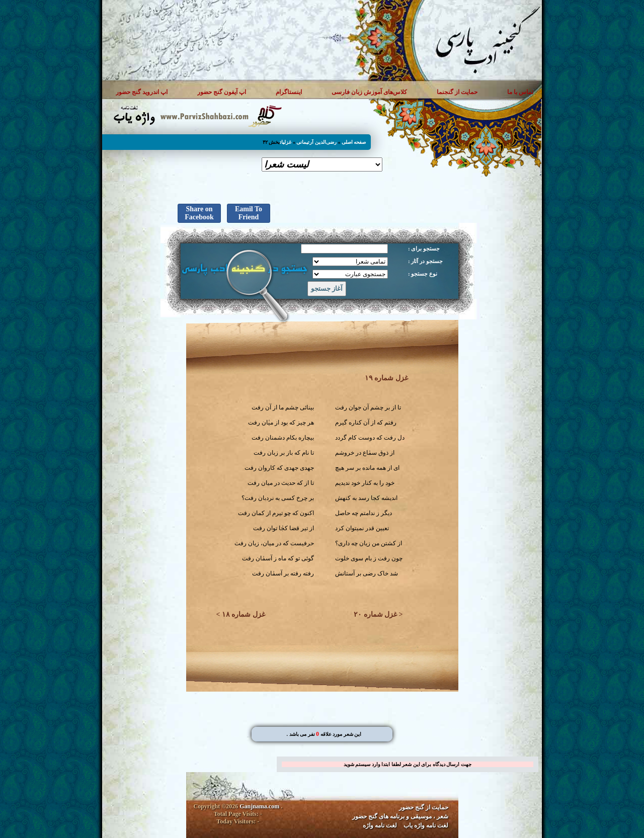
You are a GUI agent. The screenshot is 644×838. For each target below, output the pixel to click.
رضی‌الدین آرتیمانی (316, 142)
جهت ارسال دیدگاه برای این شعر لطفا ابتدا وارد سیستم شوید (408, 764)
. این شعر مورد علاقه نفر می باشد (324, 734)
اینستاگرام (289, 92)
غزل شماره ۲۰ (375, 614)
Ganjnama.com (259, 806)
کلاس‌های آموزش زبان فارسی (369, 92)
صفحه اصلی (354, 142)
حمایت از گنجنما (457, 92)
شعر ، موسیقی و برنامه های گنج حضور (400, 816)
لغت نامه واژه (380, 825)
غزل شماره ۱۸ (244, 614)
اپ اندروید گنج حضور (142, 92)
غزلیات (286, 142)
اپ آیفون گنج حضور (222, 92)
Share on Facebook (199, 213)
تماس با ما (520, 92)
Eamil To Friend (249, 213)
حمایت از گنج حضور (424, 807)
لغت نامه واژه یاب (426, 825)
